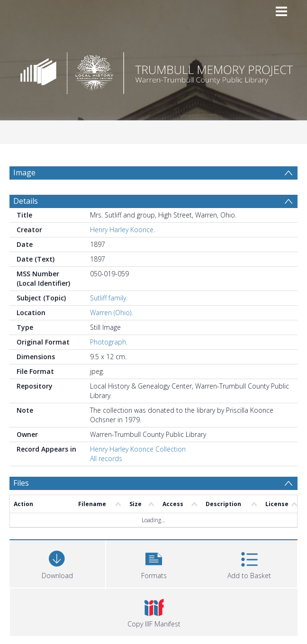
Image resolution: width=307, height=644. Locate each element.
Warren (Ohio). (111, 313)
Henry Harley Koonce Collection (138, 449)
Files (21, 483)
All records (106, 458)
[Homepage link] (153, 70)
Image (24, 172)
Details (26, 201)
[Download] (57, 563)
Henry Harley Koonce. (122, 230)
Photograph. (109, 342)
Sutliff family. (109, 298)
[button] (154, 563)
